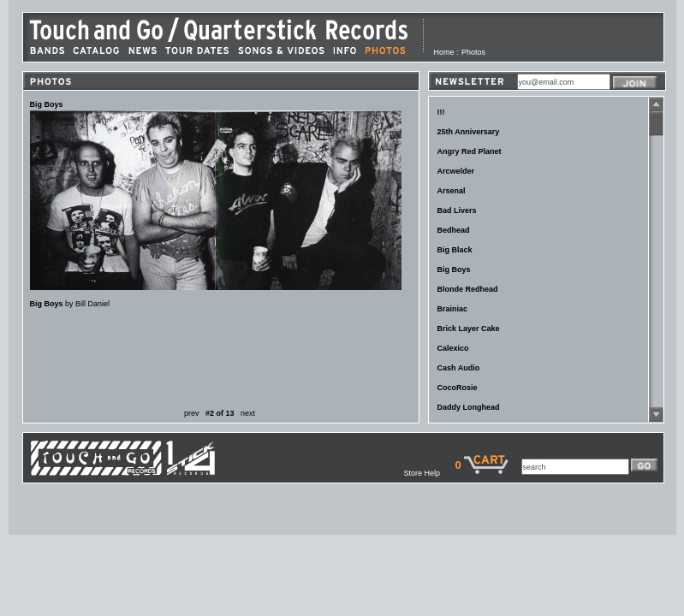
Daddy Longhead (469, 407)
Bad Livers (457, 210)
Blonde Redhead (468, 289)
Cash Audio (459, 368)
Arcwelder (456, 171)
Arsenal (452, 191)
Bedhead (454, 230)
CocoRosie (458, 388)
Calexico (453, 348)
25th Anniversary (469, 132)
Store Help (429, 473)
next (248, 413)
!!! (441, 112)
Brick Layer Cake (469, 329)
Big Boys (454, 269)
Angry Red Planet (470, 151)
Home (444, 52)
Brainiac (453, 309)
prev (192, 413)
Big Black (455, 250)
